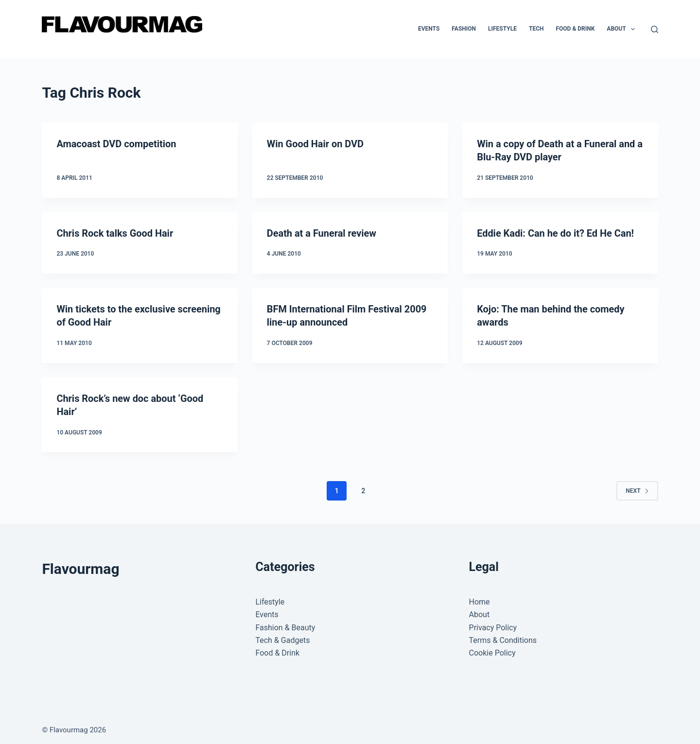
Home (480, 599)
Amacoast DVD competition (116, 144)
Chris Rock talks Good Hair (115, 232)
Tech (536, 29)
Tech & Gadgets (282, 637)
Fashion (464, 29)
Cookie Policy (492, 650)
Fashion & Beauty (285, 624)
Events (429, 29)
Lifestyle (502, 29)
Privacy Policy (493, 624)
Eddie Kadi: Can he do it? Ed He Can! (556, 232)
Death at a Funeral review (322, 232)
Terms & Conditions (503, 637)
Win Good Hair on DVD (315, 144)
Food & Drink (575, 29)
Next (637, 487)
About (623, 29)
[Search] (655, 29)
